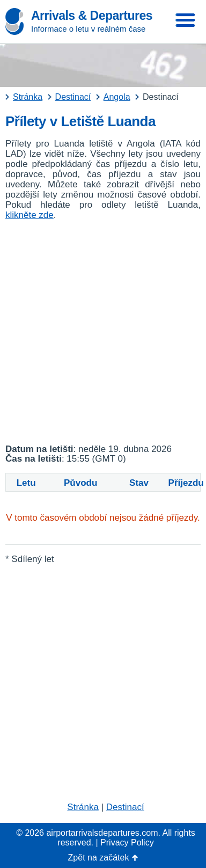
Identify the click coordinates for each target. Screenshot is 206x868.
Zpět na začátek (99, 858)
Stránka (83, 807)
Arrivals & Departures (92, 16)
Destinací (125, 807)
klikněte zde (30, 215)
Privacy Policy (127, 843)
